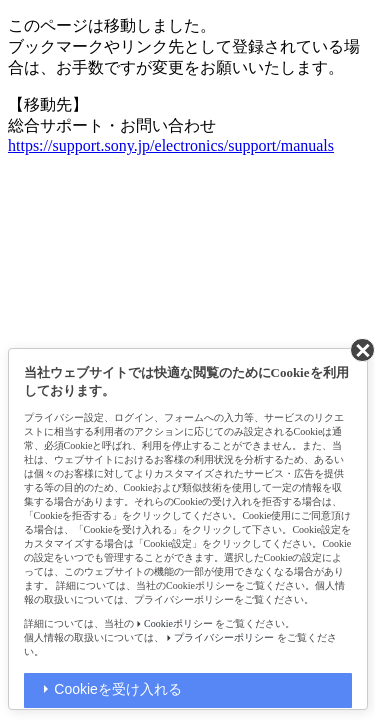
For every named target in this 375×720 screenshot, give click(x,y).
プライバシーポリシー (224, 637)
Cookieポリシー (178, 623)
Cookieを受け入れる (118, 689)
